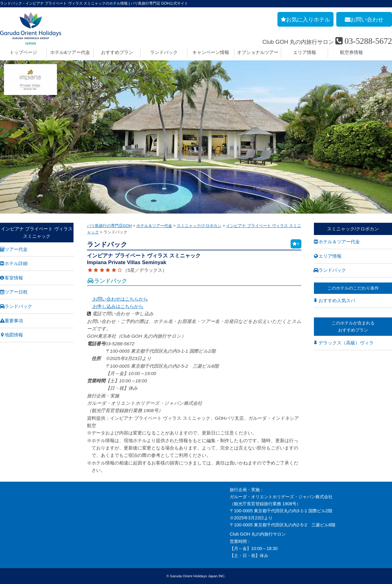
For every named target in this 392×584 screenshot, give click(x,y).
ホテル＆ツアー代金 (339, 242)
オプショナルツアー (258, 52)
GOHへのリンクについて (147, 525)
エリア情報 (305, 52)
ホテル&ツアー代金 (70, 52)
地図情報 (14, 335)
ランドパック (164, 52)
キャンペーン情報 (211, 52)
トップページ (23, 52)
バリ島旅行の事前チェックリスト (155, 511)
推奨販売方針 (13, 553)
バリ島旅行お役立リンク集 (148, 518)
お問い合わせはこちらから (117, 299)
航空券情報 (351, 52)
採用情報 (9, 497)
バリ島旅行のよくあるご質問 (150, 504)
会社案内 (9, 490)
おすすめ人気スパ (337, 300)
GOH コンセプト (16, 518)
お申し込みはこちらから (115, 306)
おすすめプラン (117, 52)
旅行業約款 (11, 504)
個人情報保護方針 (17, 539)
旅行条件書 (11, 511)
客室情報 (14, 278)
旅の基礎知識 (135, 497)
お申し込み (11, 532)
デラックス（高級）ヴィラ (346, 343)
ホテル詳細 (16, 263)
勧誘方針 (9, 546)
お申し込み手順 (138, 490)
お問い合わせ (13, 525)
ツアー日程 (16, 292)
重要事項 (14, 321)
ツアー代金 (16, 249)
